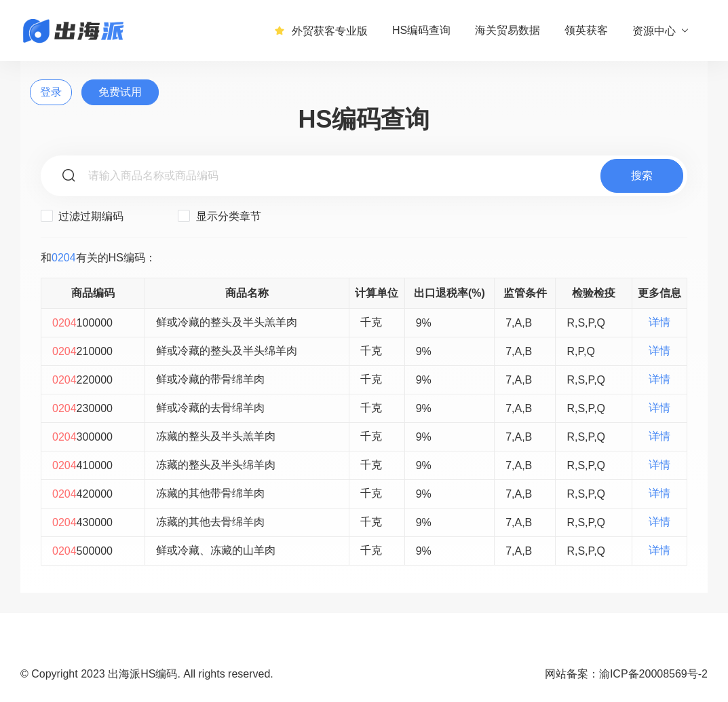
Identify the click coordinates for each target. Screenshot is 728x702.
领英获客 (586, 30)
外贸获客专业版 (321, 31)
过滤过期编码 (82, 216)
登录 (51, 92)
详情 (659, 322)
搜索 (642, 175)
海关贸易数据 (507, 30)
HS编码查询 (421, 30)
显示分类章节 (219, 216)
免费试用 (120, 92)
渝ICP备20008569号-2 (653, 674)
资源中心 (661, 31)
